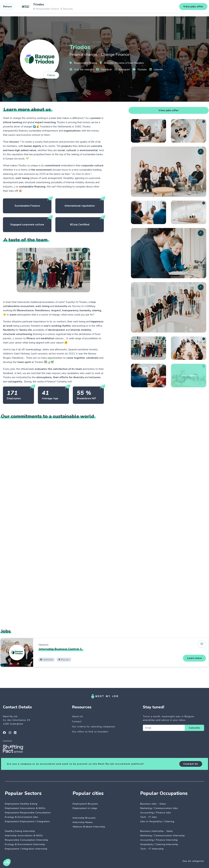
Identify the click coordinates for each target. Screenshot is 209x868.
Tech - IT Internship (152, 849)
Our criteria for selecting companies (94, 727)
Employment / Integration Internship (26, 849)
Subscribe (194, 728)
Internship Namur (83, 822)
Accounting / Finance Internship (159, 840)
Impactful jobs (45, 8)
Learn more (194, 658)
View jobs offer (169, 110)
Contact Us (191, 764)
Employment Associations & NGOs (25, 808)
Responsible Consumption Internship (27, 840)
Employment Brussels (85, 804)
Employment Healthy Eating (21, 804)
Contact (77, 722)
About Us (78, 716)
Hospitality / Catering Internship (159, 844)
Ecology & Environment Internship (25, 844)
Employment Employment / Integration (27, 821)
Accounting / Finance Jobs (156, 813)
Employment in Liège (85, 808)
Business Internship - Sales (157, 831)
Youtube (140, 70)
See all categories (193, 861)
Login (196, 8)
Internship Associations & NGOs (24, 836)
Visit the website (82, 70)
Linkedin (156, 70)
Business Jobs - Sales (153, 804)
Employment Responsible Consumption (28, 813)
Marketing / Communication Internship (163, 836)
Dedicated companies (72, 8)
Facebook (104, 70)
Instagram (122, 70)
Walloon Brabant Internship (89, 827)
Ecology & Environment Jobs (22, 817)
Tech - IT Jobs (149, 817)
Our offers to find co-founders (90, 732)
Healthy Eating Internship (20, 831)
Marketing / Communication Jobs (159, 808)
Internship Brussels (84, 818)
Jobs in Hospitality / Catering (157, 821)
